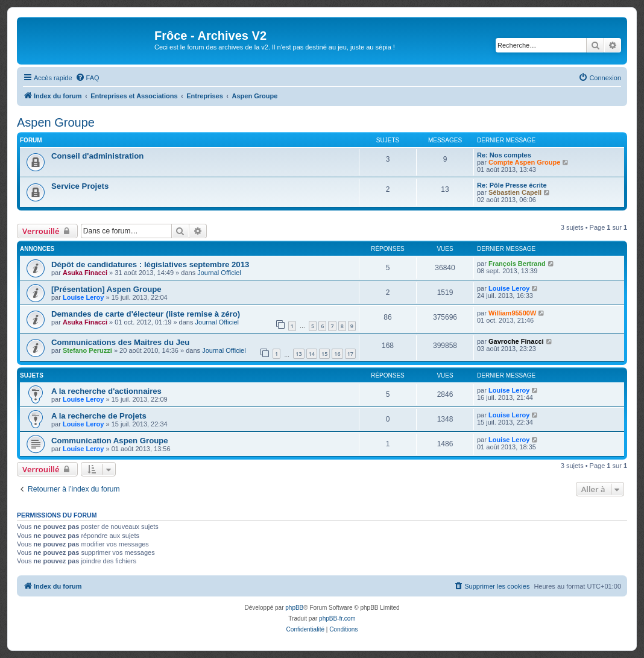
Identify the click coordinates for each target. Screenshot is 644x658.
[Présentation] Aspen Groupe (106, 289)
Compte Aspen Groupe (524, 162)
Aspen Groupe (56, 122)
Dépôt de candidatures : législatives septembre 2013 (150, 264)
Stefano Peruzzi (87, 350)
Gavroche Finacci (516, 341)
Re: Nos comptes (504, 155)
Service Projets (80, 186)
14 (312, 354)
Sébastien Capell (515, 192)
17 (350, 354)
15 (324, 354)
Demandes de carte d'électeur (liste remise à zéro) (146, 314)
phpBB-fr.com (337, 618)
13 (298, 354)
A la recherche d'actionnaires (106, 391)
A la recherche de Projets (99, 416)
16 (337, 354)
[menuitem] (87, 78)
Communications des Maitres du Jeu (120, 342)
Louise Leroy (83, 297)
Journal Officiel (219, 273)
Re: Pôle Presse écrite (512, 185)
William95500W (512, 313)
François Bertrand (517, 264)
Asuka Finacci (85, 273)
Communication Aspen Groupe (110, 441)
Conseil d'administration (97, 156)
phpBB (294, 608)
